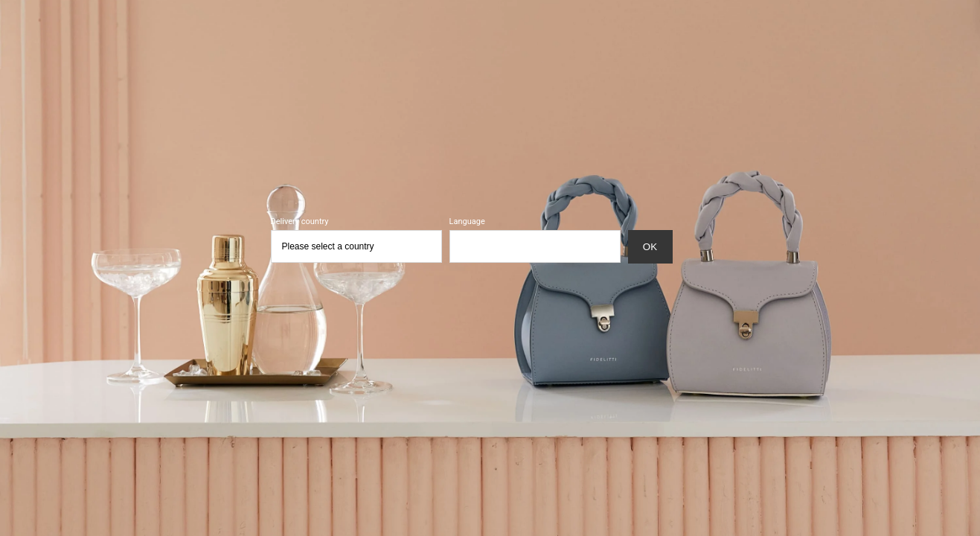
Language (467, 221)
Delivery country (300, 221)
